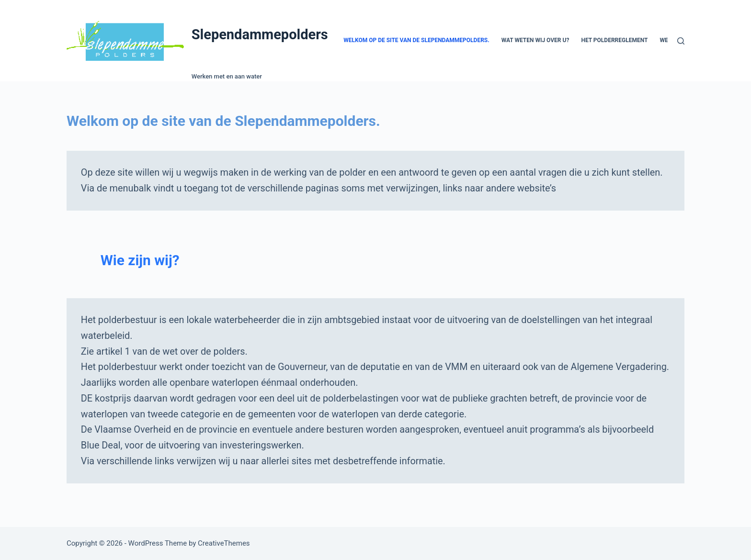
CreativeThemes (224, 543)
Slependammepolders (260, 34)
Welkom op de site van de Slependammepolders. (416, 40)
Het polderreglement (614, 40)
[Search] (681, 41)
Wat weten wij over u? (535, 40)
